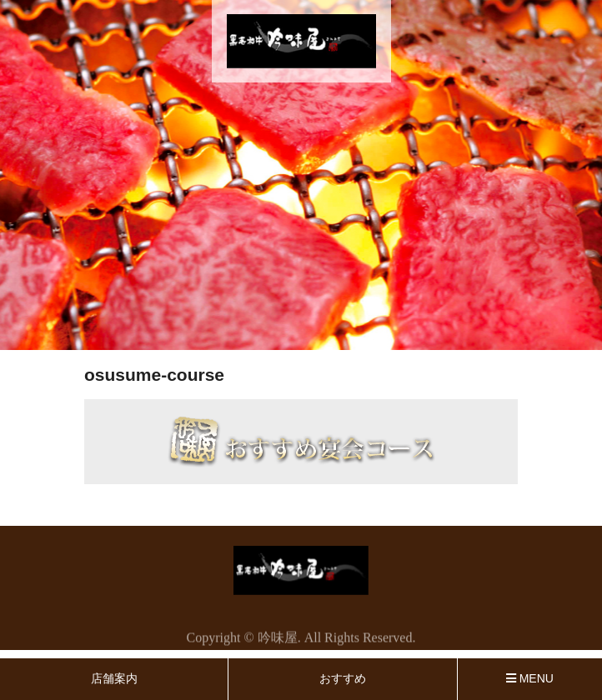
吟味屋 (278, 640)
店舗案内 (114, 678)
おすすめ (343, 678)
